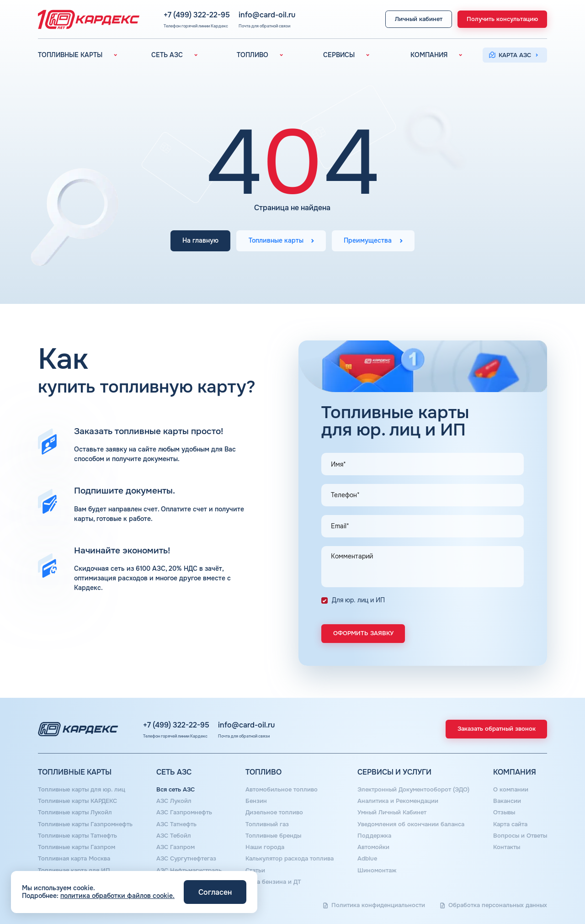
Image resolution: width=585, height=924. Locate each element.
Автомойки (373, 847)
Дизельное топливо (274, 812)
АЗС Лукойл (174, 801)
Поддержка (374, 836)
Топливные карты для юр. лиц (82, 790)
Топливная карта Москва (74, 859)
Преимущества (368, 241)
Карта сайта (510, 824)
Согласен (215, 892)
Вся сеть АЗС (175, 790)
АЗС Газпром (175, 847)
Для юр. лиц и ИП (358, 600)
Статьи (255, 871)
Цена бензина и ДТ (273, 882)
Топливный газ (267, 824)
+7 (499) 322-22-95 (197, 16)
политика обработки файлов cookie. (117, 896)
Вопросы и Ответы (520, 836)
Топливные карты (276, 241)
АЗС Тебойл (174, 836)
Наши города (265, 847)
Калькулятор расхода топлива (290, 859)
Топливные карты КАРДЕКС (77, 801)
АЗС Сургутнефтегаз (186, 859)
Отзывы (504, 812)
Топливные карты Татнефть (77, 836)
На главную (200, 241)
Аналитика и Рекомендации (398, 801)
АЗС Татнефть (176, 824)
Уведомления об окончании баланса (411, 824)
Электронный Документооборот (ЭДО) (413, 790)
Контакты (507, 847)
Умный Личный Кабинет (392, 812)
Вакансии (507, 801)
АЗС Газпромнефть (184, 812)
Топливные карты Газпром (77, 847)
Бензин (256, 801)
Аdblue (367, 859)
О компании (511, 790)
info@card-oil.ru (267, 16)
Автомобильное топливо (282, 790)
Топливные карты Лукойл (75, 812)
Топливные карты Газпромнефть (85, 824)
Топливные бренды (273, 836)
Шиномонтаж (377, 871)
